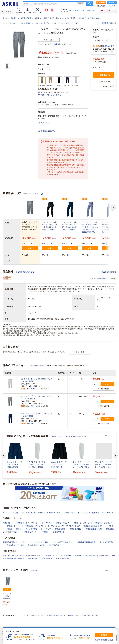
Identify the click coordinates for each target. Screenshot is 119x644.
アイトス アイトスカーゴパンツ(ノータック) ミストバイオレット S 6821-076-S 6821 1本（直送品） (90, 227)
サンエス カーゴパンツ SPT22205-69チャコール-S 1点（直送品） (8, 596)
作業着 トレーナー (14, 526)
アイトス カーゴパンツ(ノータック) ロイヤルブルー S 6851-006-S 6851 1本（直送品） (110, 227)
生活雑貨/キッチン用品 (15, 545)
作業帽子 (45, 532)
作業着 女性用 (60, 529)
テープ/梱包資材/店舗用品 (12, 555)
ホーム (5, 18)
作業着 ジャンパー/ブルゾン (28, 523)
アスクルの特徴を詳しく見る (104, 640)
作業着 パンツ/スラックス (51, 18)
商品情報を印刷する (107, 23)
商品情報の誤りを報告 (25, 272)
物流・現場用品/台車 (33, 555)
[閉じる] (116, 628)
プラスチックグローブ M (53, 616)
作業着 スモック (63, 523)
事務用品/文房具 (9, 542)
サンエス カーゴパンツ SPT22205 (90, 18)
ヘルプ (113, 6)
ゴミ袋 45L (71, 616)
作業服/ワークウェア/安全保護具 (21, 18)
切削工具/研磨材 (65, 555)
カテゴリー (6, 11)
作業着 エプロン (76, 529)
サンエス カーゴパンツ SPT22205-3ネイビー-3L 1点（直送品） (37, 415)
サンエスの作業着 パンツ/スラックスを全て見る (34, 23)
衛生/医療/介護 (54, 545)
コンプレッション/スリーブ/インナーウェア (64, 526)
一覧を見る (35, 570)
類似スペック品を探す (33, 194)
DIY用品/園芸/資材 (63, 558)
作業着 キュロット (54, 513)
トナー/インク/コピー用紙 (39, 542)
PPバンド (83, 616)
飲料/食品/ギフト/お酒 (36, 545)
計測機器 (78, 555)
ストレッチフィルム (33, 616)
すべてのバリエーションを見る (50, 95)
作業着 (37, 18)
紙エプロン (96, 616)
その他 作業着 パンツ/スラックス (101, 513)
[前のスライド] (3, 455)
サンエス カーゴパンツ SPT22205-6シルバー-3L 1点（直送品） (37, 380)
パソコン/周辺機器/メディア (63, 542)
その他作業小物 (58, 532)
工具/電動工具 (50, 555)
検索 (90, 4)
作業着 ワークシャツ (81, 523)
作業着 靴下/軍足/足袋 (94, 529)
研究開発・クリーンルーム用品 (97, 555)
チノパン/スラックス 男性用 (32, 513)
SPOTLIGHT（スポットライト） (69, 23)
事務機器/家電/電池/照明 (86, 542)
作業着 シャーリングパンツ (75, 513)
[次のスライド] (116, 455)
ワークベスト (47, 523)
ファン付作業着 (31, 529)
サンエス (13, 23)
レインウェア (46, 529)
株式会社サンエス (108, 46)
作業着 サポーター (31, 532)
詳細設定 (81, 4)
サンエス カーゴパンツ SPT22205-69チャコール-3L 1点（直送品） (37, 397)
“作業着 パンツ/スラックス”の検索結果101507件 (68, 436)
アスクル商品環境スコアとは (104, 278)
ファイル (22, 542)
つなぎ (111, 526)
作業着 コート (8, 523)
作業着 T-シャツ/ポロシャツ (104, 523)
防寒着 (10, 529)
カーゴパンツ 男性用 (69, 18)
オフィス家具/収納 (106, 542)
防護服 (19, 529)
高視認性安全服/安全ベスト (94, 526)
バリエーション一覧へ (37, 366)
